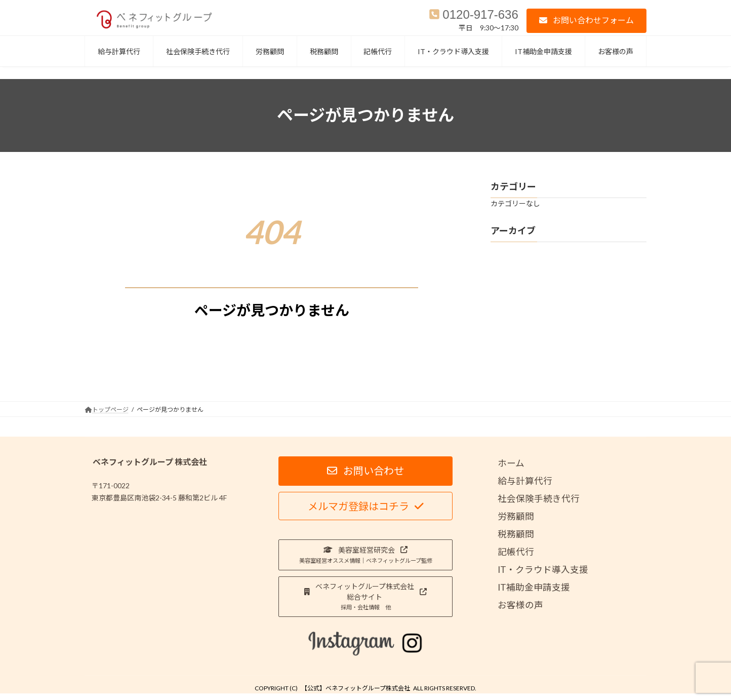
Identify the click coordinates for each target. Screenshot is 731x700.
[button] (586, 21)
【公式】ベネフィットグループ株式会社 (356, 688)
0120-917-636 (480, 14)
